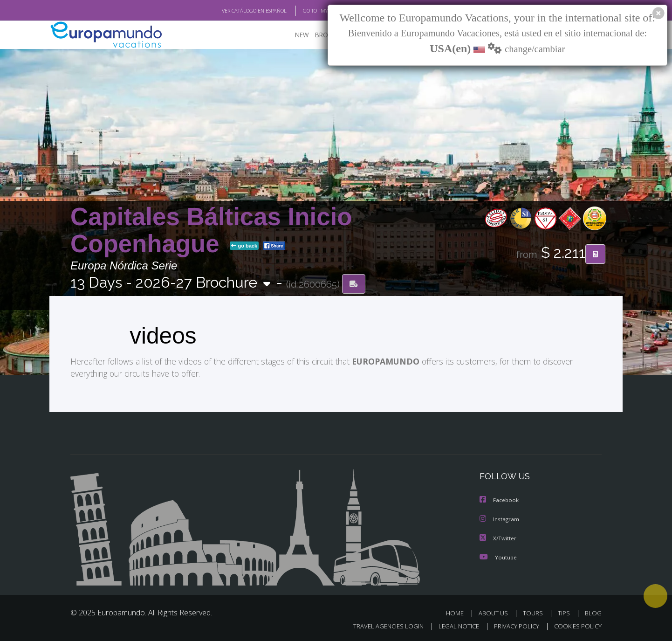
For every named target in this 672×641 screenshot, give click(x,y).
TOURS (535, 612)
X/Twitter (499, 538)
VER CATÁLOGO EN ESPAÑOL (233, 11)
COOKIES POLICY (576, 625)
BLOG (593, 612)
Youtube (499, 557)
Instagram (501, 519)
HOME (458, 612)
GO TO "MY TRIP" (307, 11)
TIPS (565, 612)
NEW (302, 35)
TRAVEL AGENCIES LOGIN (380, 625)
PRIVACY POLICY (512, 625)
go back (244, 246)
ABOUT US (496, 612)
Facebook (500, 501)
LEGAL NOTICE (453, 625)
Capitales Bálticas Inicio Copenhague (211, 230)
